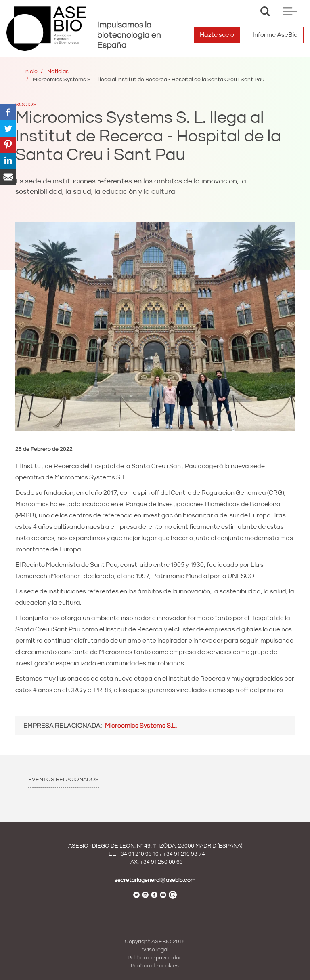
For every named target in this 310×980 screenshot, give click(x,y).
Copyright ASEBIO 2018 (155, 942)
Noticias (58, 72)
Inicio (31, 72)
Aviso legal (155, 950)
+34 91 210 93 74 (184, 854)
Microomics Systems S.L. (141, 726)
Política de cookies (155, 966)
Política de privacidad (155, 958)
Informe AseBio (275, 35)
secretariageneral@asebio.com (155, 880)
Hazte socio (217, 35)
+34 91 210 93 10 (138, 854)
